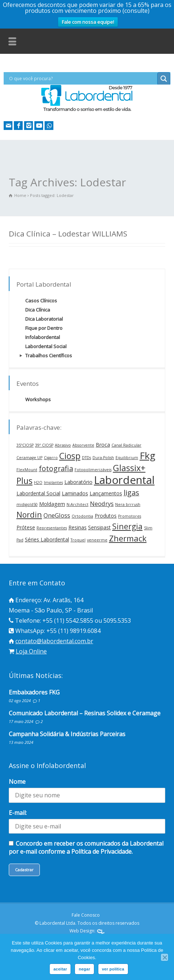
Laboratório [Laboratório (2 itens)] (78, 482)
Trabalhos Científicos (49, 355)
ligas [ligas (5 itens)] (131, 493)
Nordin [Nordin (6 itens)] (29, 515)
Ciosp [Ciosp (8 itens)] (70, 456)
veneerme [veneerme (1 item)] (97, 540)
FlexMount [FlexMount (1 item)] (27, 470)
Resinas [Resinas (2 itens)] (77, 527)
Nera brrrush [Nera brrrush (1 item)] (128, 504)
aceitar (60, 969)
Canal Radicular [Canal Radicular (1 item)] (126, 445)
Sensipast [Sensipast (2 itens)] (99, 527)
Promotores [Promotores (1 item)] (130, 516)
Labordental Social (46, 346)
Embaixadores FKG (34, 692)
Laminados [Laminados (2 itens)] (75, 493)
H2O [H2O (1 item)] (38, 482)
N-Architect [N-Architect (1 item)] (77, 504)
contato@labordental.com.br (54, 641)
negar (84, 969)
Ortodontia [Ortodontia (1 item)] (82, 516)
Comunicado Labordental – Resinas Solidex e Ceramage (85, 713)
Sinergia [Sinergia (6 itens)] (127, 526)
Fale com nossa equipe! (88, 22)
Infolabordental (43, 337)
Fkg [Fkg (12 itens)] (147, 455)
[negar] (164, 957)
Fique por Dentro (44, 328)
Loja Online (31, 651)
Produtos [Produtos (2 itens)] (106, 516)
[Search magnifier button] (164, 79)
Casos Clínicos (41, 301)
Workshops (38, 399)
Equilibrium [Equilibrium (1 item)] (127, 458)
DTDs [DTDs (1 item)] (86, 458)
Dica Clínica (38, 310)
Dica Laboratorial (44, 319)
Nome (17, 782)
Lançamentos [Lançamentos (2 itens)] (106, 493)
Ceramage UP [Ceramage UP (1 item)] (29, 458)
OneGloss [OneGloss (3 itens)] (57, 515)
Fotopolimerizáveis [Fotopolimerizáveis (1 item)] (93, 470)
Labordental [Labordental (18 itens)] (124, 480)
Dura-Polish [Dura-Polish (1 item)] (103, 458)
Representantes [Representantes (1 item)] (52, 528)
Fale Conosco (86, 915)
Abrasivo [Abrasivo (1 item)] (63, 445)
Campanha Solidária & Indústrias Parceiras (67, 734)
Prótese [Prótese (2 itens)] (26, 527)
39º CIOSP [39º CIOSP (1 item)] (44, 445)
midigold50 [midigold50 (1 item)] (27, 504)
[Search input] (82, 78)
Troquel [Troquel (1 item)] (78, 540)
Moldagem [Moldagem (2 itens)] (52, 504)
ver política (113, 969)
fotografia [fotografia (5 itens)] (56, 468)
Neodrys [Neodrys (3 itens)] (102, 504)
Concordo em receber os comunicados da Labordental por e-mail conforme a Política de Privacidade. (86, 847)
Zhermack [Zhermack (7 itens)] (128, 538)
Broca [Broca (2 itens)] (103, 445)
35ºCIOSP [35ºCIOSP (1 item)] (25, 445)
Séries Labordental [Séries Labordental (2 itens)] (47, 539)
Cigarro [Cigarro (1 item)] (51, 458)
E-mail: (18, 813)
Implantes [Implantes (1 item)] (53, 482)
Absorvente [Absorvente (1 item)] (83, 445)
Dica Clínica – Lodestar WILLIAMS (68, 234)
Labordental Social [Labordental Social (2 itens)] (38, 493)
